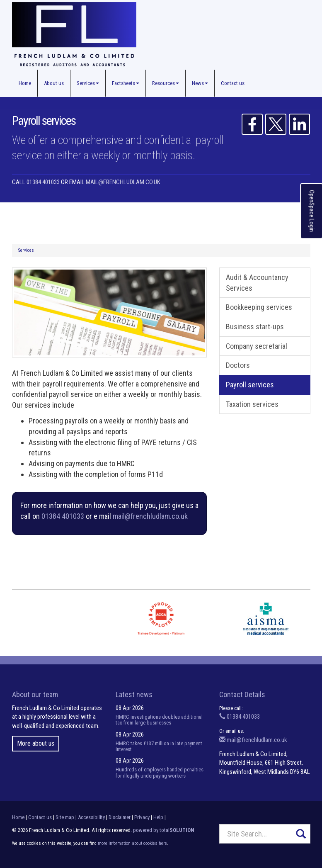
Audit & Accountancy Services (257, 283)
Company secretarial (257, 346)
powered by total (164, 830)
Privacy (142, 817)
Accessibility (91, 817)
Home (25, 83)
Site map (65, 817)
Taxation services (252, 404)
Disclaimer (120, 817)
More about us (36, 743)
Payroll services (250, 385)
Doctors (238, 365)
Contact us (233, 83)
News (200, 83)
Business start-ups (255, 327)
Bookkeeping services (259, 307)
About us (54, 83)
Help (158, 817)
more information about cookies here (132, 843)
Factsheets (126, 83)
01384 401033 (43, 182)
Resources (166, 83)
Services (88, 83)
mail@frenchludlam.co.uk (123, 182)
